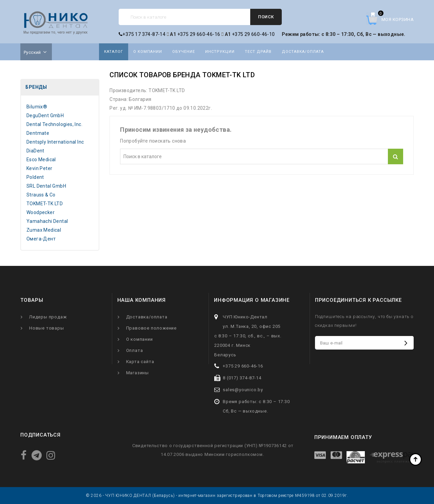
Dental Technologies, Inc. (54, 124)
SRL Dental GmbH (46, 186)
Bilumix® (37, 107)
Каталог (114, 52)
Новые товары (47, 328)
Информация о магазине (252, 300)
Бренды (36, 87)
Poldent (35, 177)
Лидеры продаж (48, 317)
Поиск (266, 17)
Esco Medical (41, 160)
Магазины (137, 373)
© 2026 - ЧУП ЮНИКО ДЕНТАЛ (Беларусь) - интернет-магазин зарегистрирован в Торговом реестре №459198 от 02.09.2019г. (217, 496)
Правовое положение (151, 328)
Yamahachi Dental (47, 221)
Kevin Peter (39, 168)
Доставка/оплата (303, 52)
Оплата (135, 350)
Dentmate (38, 133)
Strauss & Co (41, 195)
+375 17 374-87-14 (142, 34)
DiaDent (35, 151)
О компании (148, 52)
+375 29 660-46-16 (199, 34)
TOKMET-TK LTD (45, 204)
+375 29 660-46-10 (253, 34)
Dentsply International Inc (55, 142)
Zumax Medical (44, 230)
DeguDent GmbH (45, 115)
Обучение (184, 52)
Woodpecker (41, 212)
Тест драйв (258, 52)
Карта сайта (140, 362)
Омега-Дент (41, 239)
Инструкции (220, 52)
